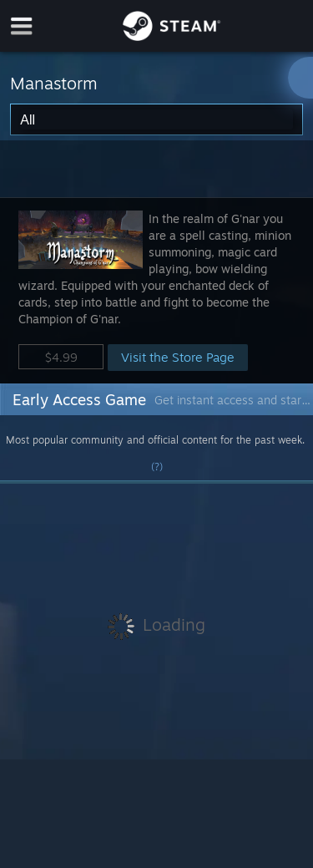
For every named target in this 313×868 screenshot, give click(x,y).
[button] (156, 290)
